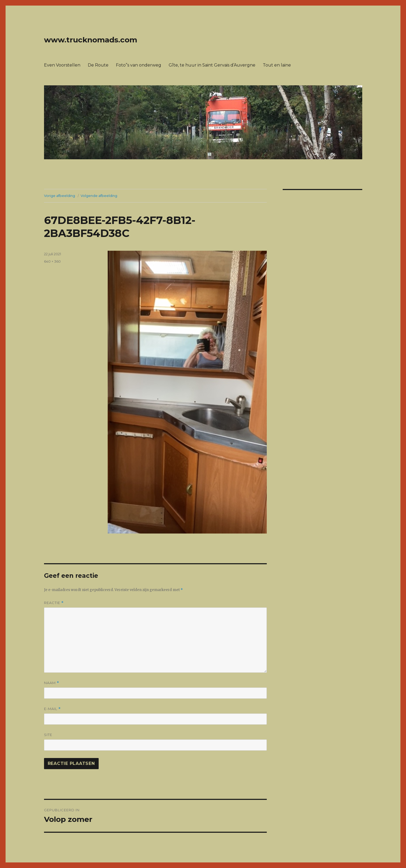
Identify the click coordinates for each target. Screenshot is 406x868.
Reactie (54, 603)
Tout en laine (277, 65)
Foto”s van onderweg (139, 65)
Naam (52, 683)
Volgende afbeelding (99, 196)
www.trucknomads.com (91, 40)
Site (48, 735)
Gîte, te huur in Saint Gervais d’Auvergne (212, 65)
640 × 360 (52, 261)
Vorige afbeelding (60, 196)
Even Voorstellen (62, 65)
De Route (98, 65)
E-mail (52, 709)
